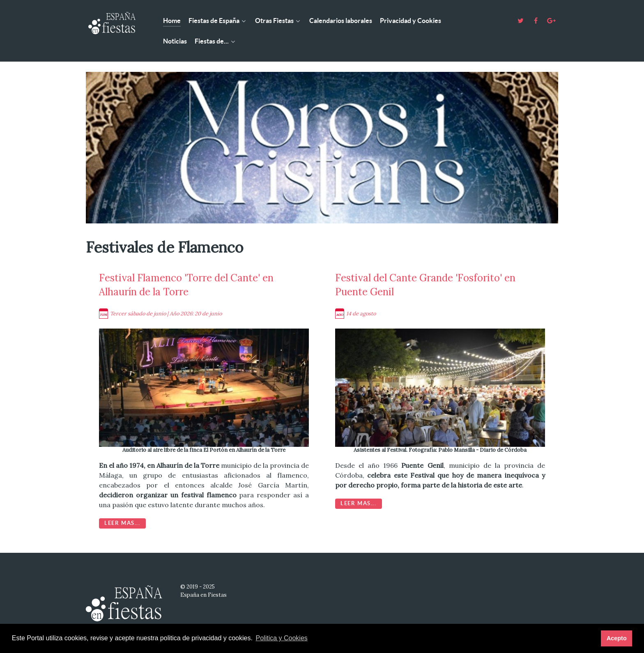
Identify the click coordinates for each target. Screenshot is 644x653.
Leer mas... (122, 523)
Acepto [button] (617, 638)
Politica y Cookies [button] (282, 638)
